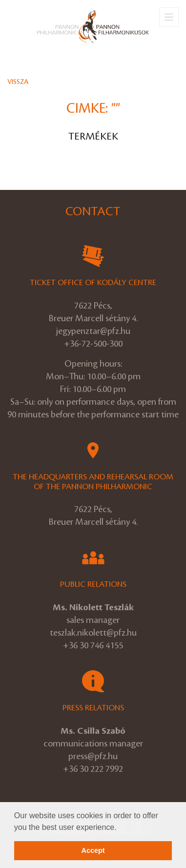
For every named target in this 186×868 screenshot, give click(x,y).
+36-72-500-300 (93, 344)
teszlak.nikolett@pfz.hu (93, 633)
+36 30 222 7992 (93, 769)
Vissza (18, 82)
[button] (120, 828)
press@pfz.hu (93, 756)
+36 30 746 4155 (93, 645)
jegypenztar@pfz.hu (93, 331)
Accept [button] (93, 850)
